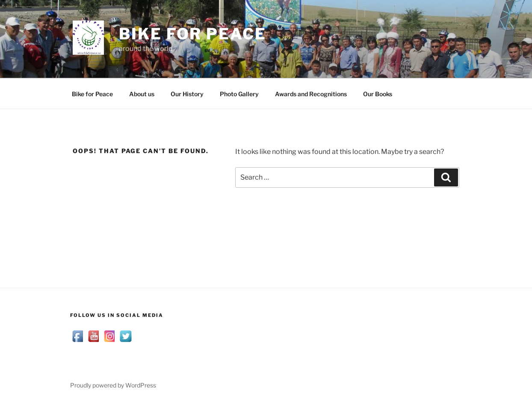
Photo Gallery (239, 94)
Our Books (378, 94)
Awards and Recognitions (311, 94)
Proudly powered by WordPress (113, 385)
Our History (187, 94)
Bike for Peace (192, 34)
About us (142, 94)
